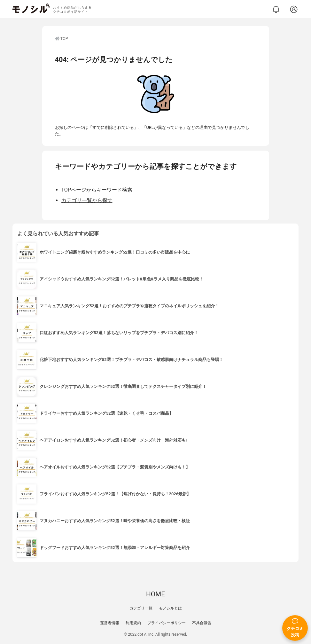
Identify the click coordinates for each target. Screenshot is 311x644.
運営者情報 (110, 623)
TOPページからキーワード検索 (97, 190)
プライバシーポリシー (167, 623)
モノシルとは (170, 608)
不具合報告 (202, 623)
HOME (155, 594)
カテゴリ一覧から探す (87, 200)
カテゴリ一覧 (141, 608)
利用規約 (133, 623)
